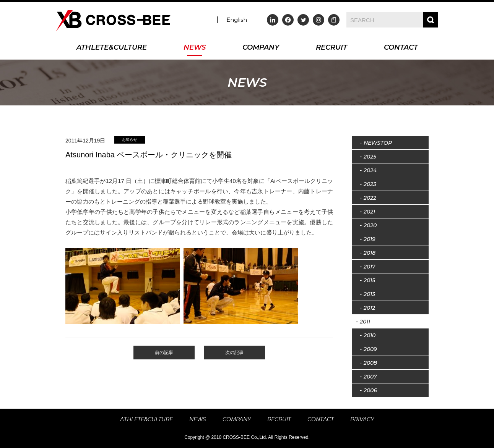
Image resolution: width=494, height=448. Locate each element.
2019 (370, 239)
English (237, 20)
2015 (369, 280)
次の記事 (234, 353)
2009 (370, 349)
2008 (370, 363)
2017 (369, 267)
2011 (365, 322)
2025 (370, 157)
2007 (370, 377)
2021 (369, 212)
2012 (369, 308)
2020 (370, 225)
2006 (370, 390)
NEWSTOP (378, 143)
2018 (370, 253)
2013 (369, 294)
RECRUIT (331, 48)
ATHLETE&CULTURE (112, 48)
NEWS (195, 48)
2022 (370, 198)
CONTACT (401, 48)
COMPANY (261, 48)
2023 (370, 184)
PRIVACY (362, 419)
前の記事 (164, 353)
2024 (370, 170)
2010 (370, 335)
